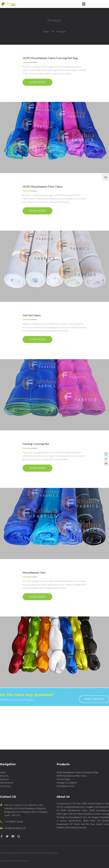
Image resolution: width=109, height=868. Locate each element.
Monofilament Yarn (65, 786)
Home (46, 32)
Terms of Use (34, 853)
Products (4, 779)
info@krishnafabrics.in (15, 828)
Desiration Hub (20, 861)
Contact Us (5, 786)
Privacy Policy (52, 853)
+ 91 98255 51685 (14, 822)
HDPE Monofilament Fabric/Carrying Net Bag (77, 772)
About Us (4, 776)
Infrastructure (7, 783)
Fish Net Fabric (64, 779)
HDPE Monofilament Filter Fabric (72, 776)
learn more (37, 82)
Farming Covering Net (67, 783)
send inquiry (94, 699)
